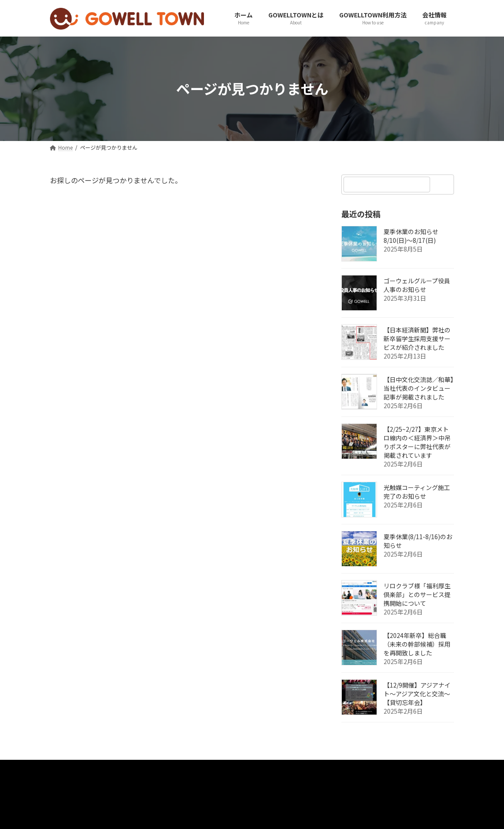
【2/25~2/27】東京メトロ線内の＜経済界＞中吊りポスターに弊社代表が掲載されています (417, 442)
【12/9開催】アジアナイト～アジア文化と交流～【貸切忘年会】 (417, 694)
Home (69, 769)
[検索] (444, 185)
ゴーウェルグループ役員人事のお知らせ (417, 285)
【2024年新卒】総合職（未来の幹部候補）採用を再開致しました (417, 644)
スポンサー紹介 (303, 769)
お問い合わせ (117, 769)
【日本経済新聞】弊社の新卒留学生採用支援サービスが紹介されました (417, 339)
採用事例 (249, 769)
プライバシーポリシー (186, 769)
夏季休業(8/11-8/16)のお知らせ (418, 541)
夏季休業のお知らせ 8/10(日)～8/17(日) (411, 236)
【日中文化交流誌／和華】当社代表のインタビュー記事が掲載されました (419, 388)
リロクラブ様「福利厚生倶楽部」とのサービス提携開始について (417, 594)
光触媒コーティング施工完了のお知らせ (417, 492)
